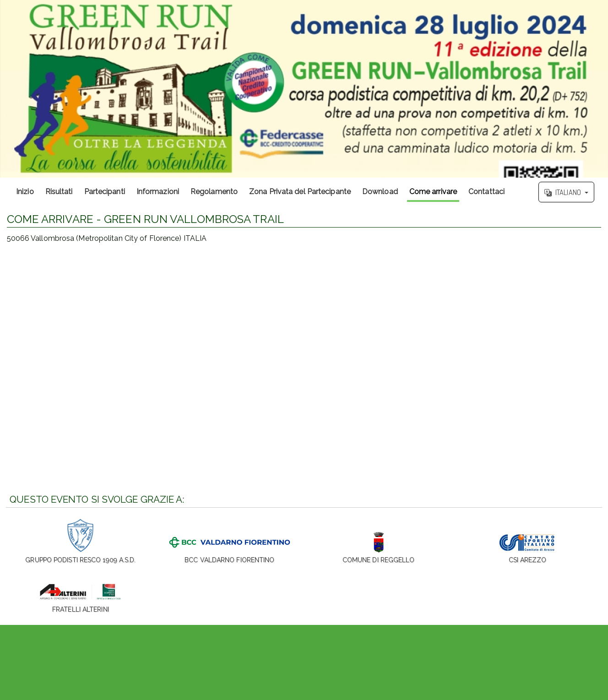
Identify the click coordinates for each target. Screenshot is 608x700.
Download (380, 192)
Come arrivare (433, 192)
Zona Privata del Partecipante (300, 192)
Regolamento (214, 192)
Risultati (59, 192)
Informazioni (158, 192)
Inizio (25, 192)
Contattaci (486, 192)
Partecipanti (105, 192)
